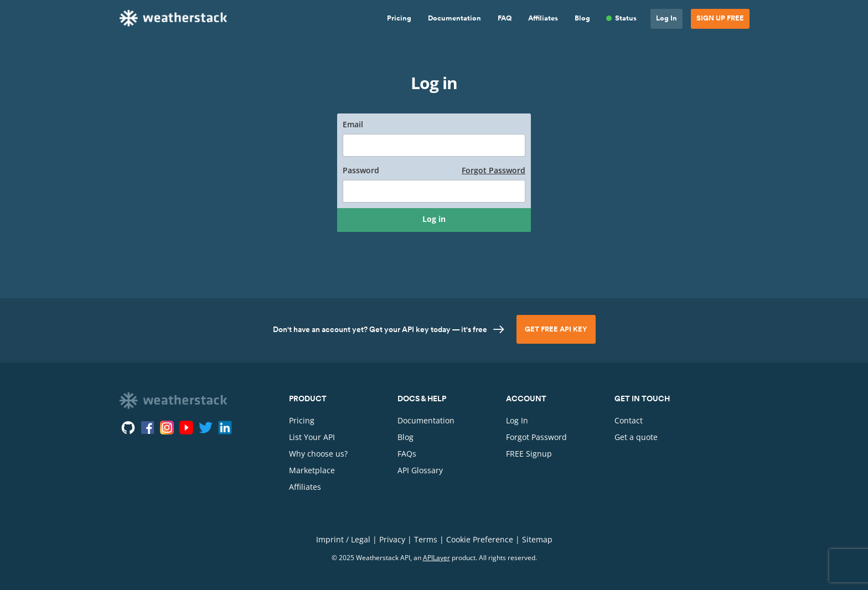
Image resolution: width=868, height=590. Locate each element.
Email (353, 124)
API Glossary (420, 470)
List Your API (312, 437)
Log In (666, 18)
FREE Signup (529, 454)
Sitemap (537, 539)
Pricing (399, 18)
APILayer (436, 558)
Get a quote (636, 437)
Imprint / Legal (343, 539)
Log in (434, 219)
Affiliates (543, 18)
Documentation (454, 18)
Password (434, 170)
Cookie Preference (480, 539)
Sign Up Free (720, 18)
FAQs (407, 454)
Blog (582, 18)
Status (626, 18)
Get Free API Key (556, 329)
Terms (426, 539)
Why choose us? (318, 454)
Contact (629, 420)
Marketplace (312, 470)
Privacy (392, 539)
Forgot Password (494, 170)
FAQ (505, 18)
